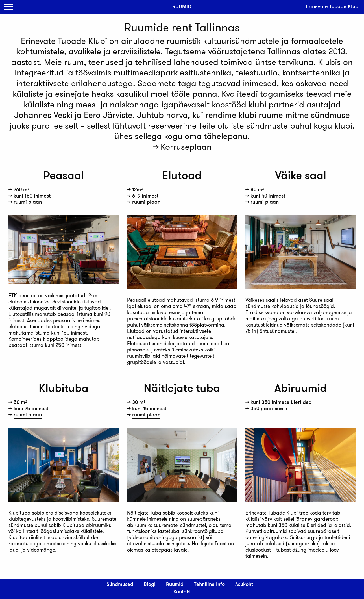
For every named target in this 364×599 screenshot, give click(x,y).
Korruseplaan (186, 147)
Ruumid (175, 585)
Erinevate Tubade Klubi (333, 7)
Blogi (150, 585)
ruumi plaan (28, 202)
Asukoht (244, 585)
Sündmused (120, 585)
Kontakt (182, 592)
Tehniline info (209, 585)
